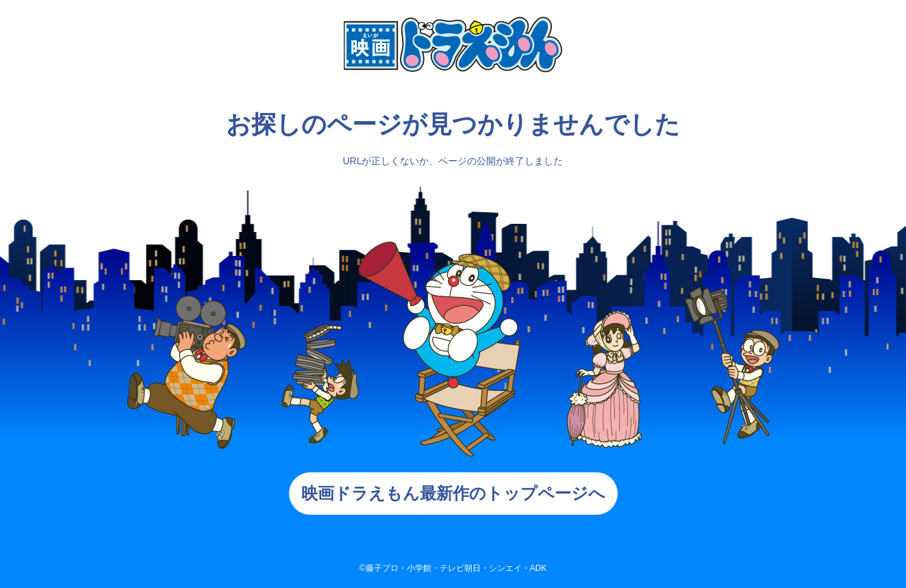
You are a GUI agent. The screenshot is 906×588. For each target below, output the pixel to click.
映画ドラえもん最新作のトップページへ (453, 493)
